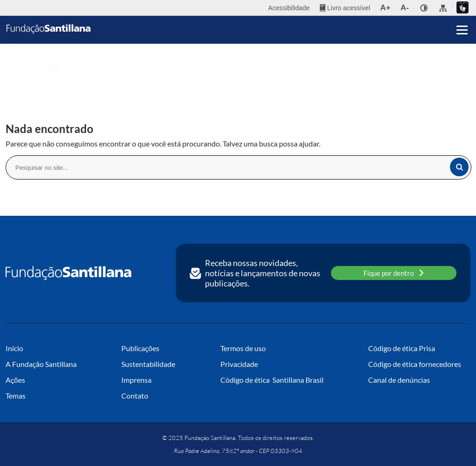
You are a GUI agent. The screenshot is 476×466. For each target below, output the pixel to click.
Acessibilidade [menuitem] (289, 8)
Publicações (140, 348)
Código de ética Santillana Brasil (272, 380)
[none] (424, 8)
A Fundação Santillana (41, 364)
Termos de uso (243, 348)
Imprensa (136, 380)
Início (13, 82)
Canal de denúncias (399, 380)
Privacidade (239, 364)
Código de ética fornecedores (415, 364)
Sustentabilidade (148, 364)
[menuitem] (345, 8)
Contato (135, 396)
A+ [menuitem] (385, 8)
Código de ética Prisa (402, 348)
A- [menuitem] (405, 8)
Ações (15, 380)
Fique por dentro (394, 273)
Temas (16, 396)
